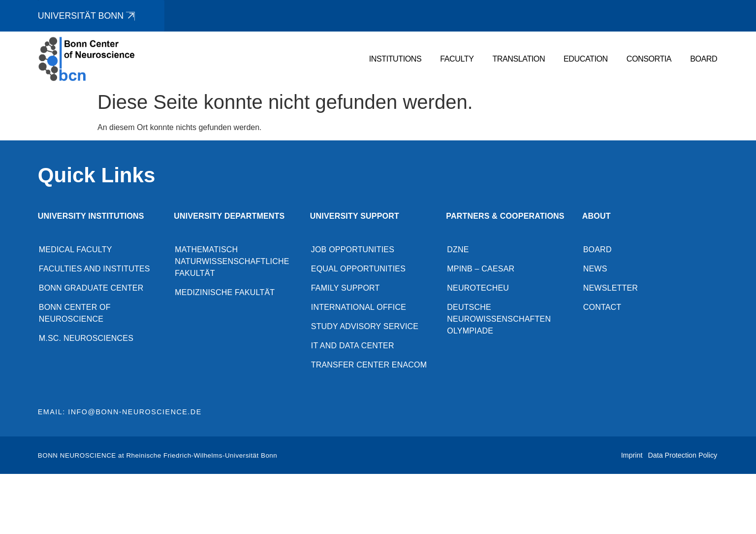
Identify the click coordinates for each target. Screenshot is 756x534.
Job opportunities (353, 250)
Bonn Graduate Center (91, 289)
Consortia (649, 60)
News (595, 270)
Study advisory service (365, 327)
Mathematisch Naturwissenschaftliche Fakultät (232, 262)
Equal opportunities (358, 270)
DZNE (458, 250)
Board (704, 60)
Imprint (632, 456)
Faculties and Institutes (94, 270)
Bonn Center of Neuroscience (75, 314)
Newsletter (611, 289)
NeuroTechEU (478, 289)
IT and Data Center (353, 347)
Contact (602, 308)
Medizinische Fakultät (225, 293)
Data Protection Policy (682, 456)
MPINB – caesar (481, 270)
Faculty (457, 60)
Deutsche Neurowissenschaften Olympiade (499, 320)
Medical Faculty (76, 250)
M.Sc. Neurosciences (86, 339)
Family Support (346, 289)
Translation (519, 60)
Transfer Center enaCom (369, 366)
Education (586, 60)
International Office (359, 308)
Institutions (395, 60)
